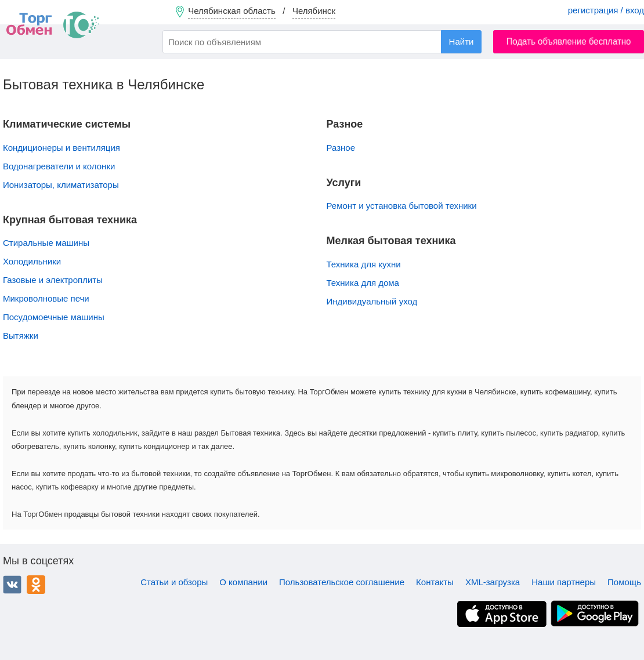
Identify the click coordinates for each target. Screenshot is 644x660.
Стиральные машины (46, 243)
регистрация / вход (606, 10)
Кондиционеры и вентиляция (61, 148)
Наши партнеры (564, 582)
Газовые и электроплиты (53, 280)
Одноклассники (36, 585)
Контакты (435, 582)
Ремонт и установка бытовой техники (402, 206)
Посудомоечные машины (54, 317)
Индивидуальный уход (372, 301)
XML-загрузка (493, 582)
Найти (462, 41)
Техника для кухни (364, 264)
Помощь (624, 582)
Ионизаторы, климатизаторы (61, 185)
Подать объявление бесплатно (569, 41)
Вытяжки (21, 336)
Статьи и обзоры (174, 582)
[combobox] (322, 42)
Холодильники (32, 261)
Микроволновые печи (46, 298)
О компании (243, 582)
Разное (341, 148)
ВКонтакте (12, 585)
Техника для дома (363, 283)
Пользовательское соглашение (342, 582)
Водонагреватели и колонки (59, 166)
